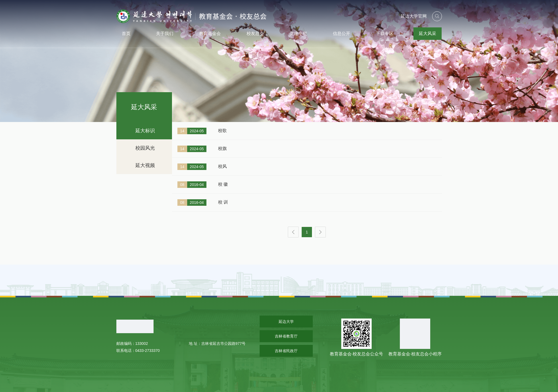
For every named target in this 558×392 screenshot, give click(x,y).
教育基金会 (210, 33)
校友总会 (255, 33)
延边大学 (286, 322)
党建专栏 (298, 33)
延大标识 (145, 131)
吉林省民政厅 (286, 351)
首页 (126, 33)
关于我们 (165, 33)
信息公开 (342, 33)
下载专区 (385, 33)
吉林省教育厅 (286, 336)
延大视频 (145, 165)
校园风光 (145, 148)
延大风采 (428, 33)
